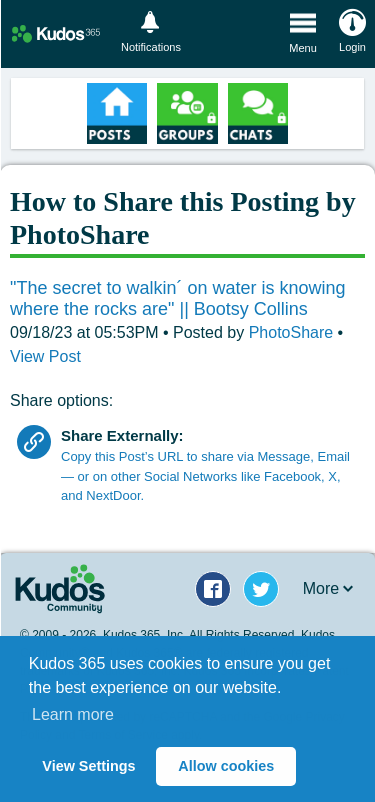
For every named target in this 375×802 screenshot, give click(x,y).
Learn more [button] (73, 714)
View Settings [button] (88, 766)
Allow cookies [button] (226, 766)
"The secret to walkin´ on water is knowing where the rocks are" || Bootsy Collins (178, 299)
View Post (45, 356)
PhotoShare (293, 332)
